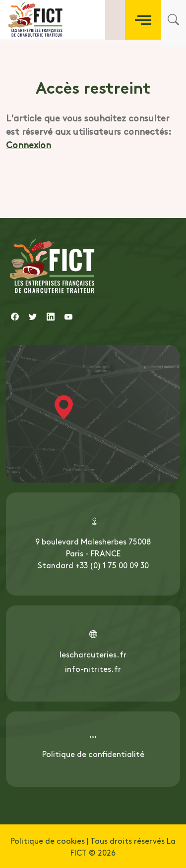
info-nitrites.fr (93, 668)
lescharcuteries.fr (93, 654)
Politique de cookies (48, 840)
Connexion (29, 144)
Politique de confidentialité (93, 754)
